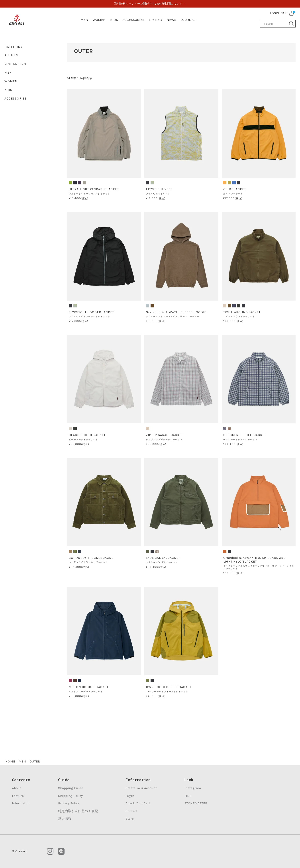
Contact (131, 811)
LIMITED (155, 20)
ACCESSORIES (133, 20)
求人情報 (65, 819)
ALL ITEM (12, 55)
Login (130, 796)
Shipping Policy (70, 796)
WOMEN (99, 20)
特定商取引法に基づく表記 (78, 811)
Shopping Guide (71, 788)
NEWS (171, 20)
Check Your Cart (138, 803)
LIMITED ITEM (15, 64)
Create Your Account (141, 788)
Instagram (193, 788)
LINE (188, 796)
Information (21, 803)
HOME (10, 761)
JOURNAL (188, 20)
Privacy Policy (69, 803)
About (17, 788)
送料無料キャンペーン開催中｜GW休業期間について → (150, 4)
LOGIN (275, 13)
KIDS (114, 20)
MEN (84, 20)
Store (130, 819)
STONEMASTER (196, 803)
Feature (18, 796)
